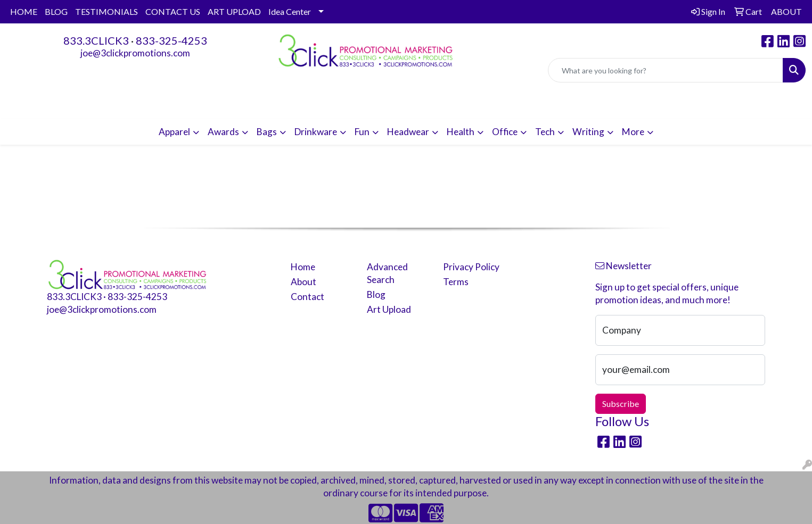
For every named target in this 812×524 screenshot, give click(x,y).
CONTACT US (173, 11)
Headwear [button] (408, 132)
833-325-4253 (171, 40)
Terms (456, 282)
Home (303, 267)
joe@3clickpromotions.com (135, 53)
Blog (376, 294)
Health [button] (461, 132)
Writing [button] (588, 132)
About (304, 282)
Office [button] (505, 132)
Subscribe (621, 404)
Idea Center (290, 11)
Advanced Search (387, 273)
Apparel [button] (174, 132)
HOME (24, 11)
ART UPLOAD (234, 11)
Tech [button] (545, 132)
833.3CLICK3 (96, 40)
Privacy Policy (471, 267)
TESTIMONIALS (106, 11)
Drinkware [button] (316, 132)
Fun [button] (362, 132)
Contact (307, 297)
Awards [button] (223, 132)
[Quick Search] (666, 70)
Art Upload (389, 309)
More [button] (633, 132)
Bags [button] (267, 132)
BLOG (56, 11)
